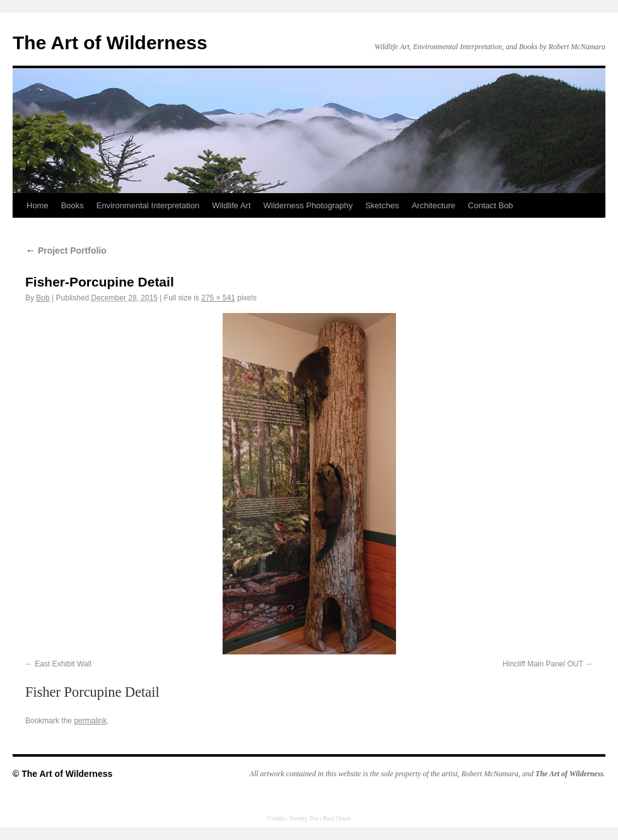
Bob (43, 298)
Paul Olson (337, 818)
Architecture (434, 205)
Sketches (382, 205)
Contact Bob (491, 205)
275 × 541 (218, 298)
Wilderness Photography (308, 205)
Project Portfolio (66, 251)
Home (38, 205)
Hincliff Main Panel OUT (543, 664)
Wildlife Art (231, 205)
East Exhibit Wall (63, 664)
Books (73, 205)
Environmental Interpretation (148, 205)
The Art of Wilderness (110, 43)
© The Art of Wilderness (62, 774)
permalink (90, 721)
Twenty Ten (304, 818)
